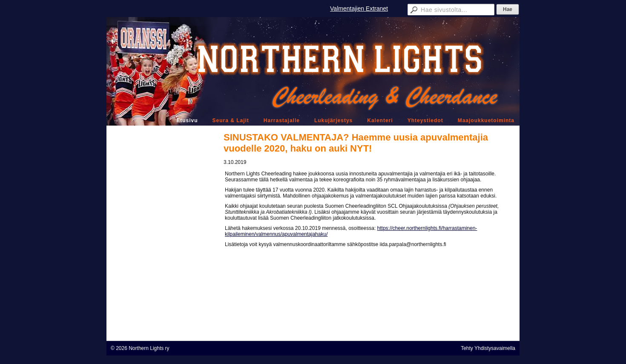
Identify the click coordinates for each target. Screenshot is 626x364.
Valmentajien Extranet (359, 9)
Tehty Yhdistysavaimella (488, 348)
